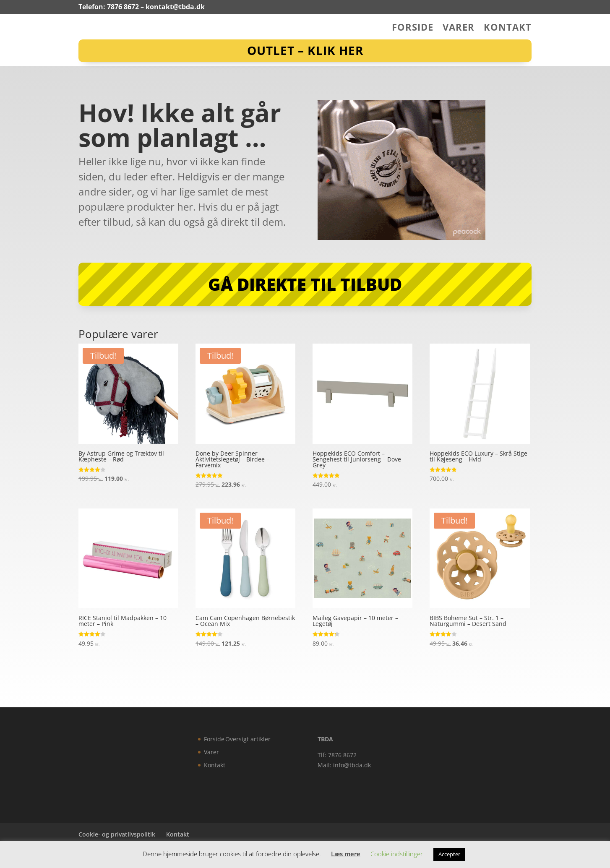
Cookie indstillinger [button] (397, 854)
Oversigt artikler (248, 739)
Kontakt (508, 29)
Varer (459, 29)
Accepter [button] (449, 854)
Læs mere (346, 854)
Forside (413, 29)
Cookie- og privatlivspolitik (117, 834)
